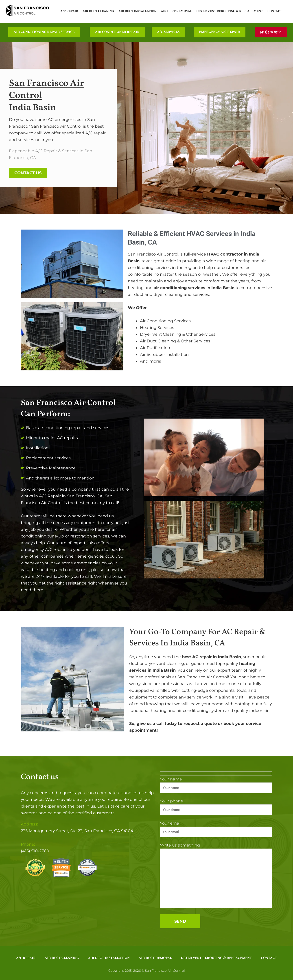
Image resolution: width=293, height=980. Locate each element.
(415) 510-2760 (35, 851)
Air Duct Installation (137, 11)
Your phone (216, 807)
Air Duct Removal (176, 11)
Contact (275, 11)
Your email (216, 829)
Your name (216, 785)
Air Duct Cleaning (98, 11)
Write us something (216, 876)
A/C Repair (69, 11)
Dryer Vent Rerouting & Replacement (230, 11)
